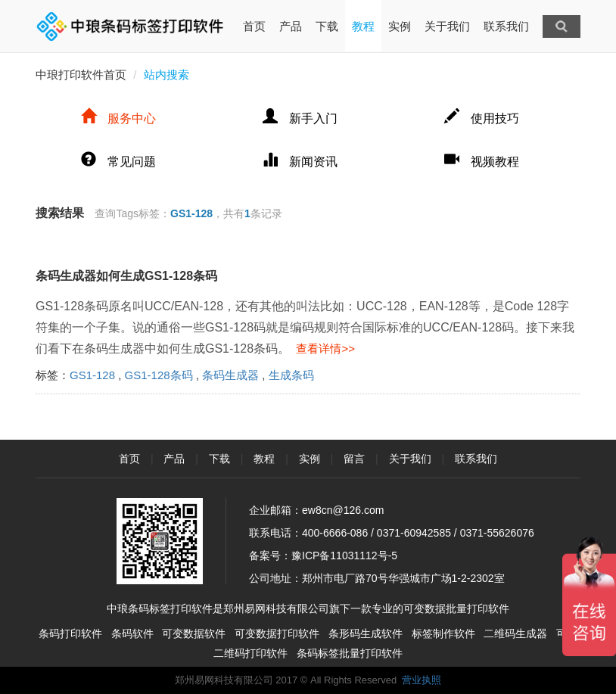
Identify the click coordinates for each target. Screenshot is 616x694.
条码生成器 (230, 375)
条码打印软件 (70, 633)
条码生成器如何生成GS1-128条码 (126, 276)
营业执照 (422, 680)
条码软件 (132, 633)
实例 (400, 26)
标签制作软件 (443, 633)
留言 (354, 459)
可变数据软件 (194, 633)
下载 (327, 26)
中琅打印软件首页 (81, 75)
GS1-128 (92, 375)
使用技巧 (482, 118)
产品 (291, 26)
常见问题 (118, 162)
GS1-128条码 (159, 375)
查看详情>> (322, 349)
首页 (254, 16)
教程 (363, 26)
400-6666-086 (335, 533)
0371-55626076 (497, 533)
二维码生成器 (515, 633)
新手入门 (300, 118)
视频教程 (482, 162)
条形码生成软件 (366, 633)
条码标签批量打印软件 (350, 653)
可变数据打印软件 (277, 633)
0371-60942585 (414, 533)
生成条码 (291, 375)
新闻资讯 (300, 162)
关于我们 (447, 26)
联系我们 (506, 26)
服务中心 (118, 118)
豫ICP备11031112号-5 (344, 556)
